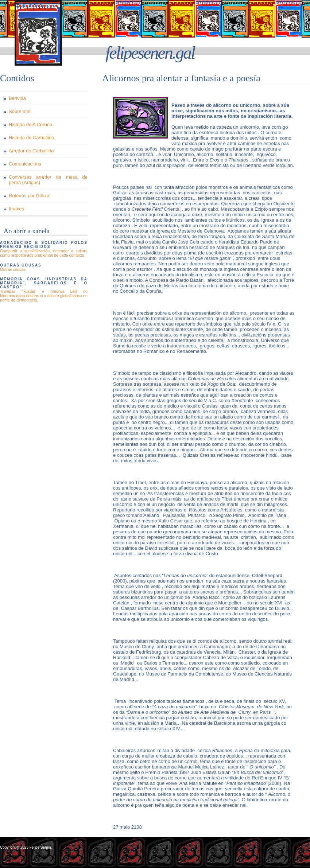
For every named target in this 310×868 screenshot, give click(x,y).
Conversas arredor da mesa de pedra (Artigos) (48, 180)
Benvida (17, 98)
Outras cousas (13, 269)
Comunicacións (25, 164)
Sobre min (20, 111)
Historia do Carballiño (31, 138)
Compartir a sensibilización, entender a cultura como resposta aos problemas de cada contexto (44, 253)
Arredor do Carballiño (31, 151)
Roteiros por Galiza (29, 196)
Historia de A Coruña (30, 124)
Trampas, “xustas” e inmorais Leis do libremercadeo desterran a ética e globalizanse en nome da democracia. (44, 296)
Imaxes (16, 209)
